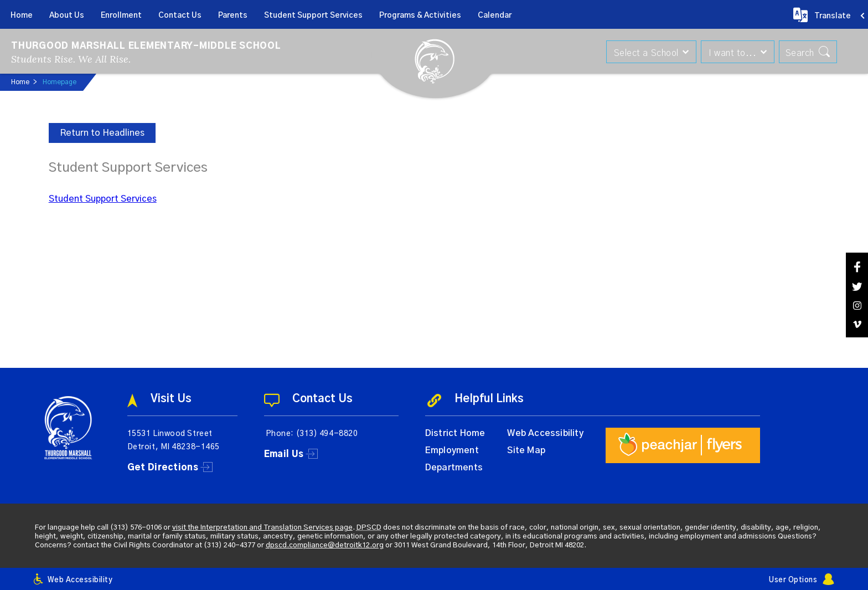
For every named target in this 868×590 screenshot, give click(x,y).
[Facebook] (857, 267)
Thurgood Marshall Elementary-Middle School (146, 46)
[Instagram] (857, 306)
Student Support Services (103, 199)
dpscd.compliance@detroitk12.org (325, 545)
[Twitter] (857, 287)
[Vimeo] (857, 324)
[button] (647, 52)
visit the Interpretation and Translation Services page (262, 528)
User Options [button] (793, 580)
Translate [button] (833, 16)
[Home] (22, 14)
